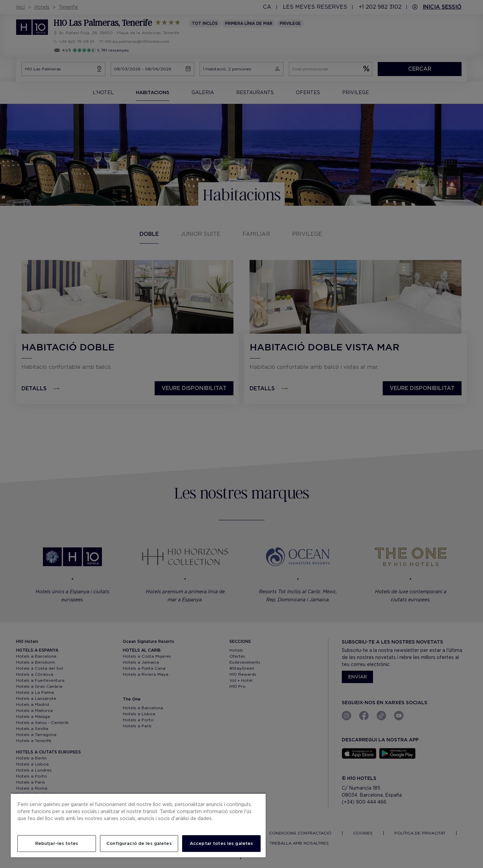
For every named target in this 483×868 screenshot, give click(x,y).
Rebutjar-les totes (57, 843)
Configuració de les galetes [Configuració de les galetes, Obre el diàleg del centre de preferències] (139, 843)
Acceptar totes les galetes (221, 843)
